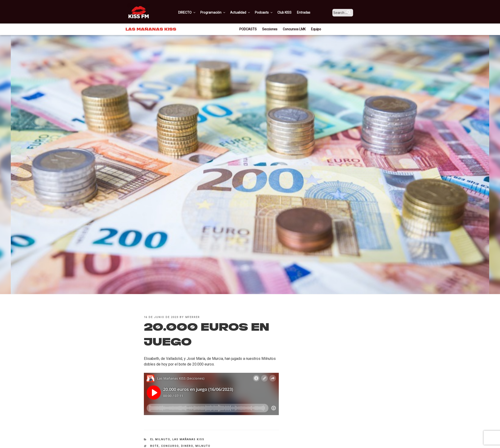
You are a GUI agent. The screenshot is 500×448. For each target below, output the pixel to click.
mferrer (193, 317)
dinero (187, 446)
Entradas (310, 12)
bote (154, 446)
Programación (219, 12)
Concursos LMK (294, 29)
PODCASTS (248, 29)
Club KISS (291, 12)
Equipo (316, 29)
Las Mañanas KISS (188, 439)
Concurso (170, 446)
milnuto (203, 446)
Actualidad (247, 12)
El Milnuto (160, 439)
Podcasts (270, 12)
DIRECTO (193, 12)
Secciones (270, 29)
